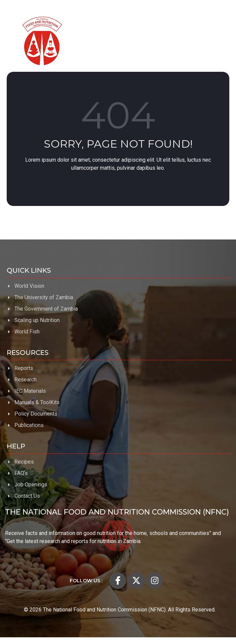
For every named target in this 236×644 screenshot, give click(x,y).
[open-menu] (219, 41)
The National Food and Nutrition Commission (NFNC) (117, 512)
